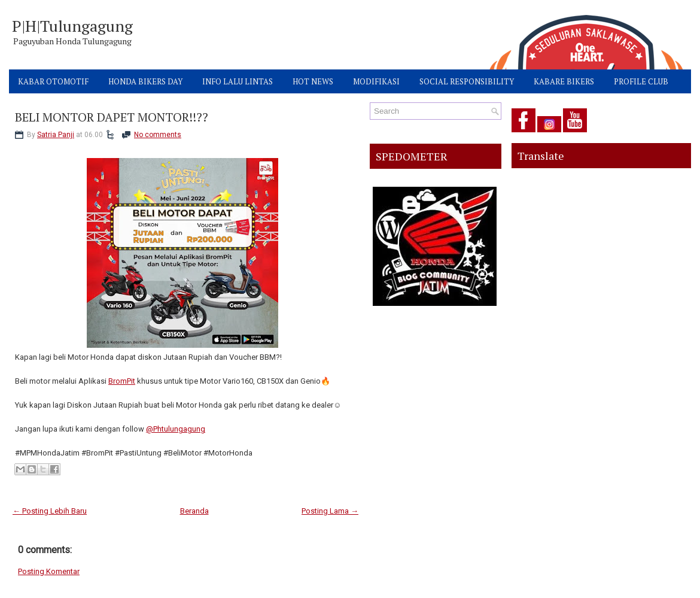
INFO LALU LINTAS (238, 81)
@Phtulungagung (176, 429)
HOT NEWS (313, 81)
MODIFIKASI (376, 81)
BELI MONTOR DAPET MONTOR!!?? (112, 117)
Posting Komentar (49, 571)
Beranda (194, 511)
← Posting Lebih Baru (50, 511)
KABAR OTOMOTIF (53, 81)
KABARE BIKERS (564, 81)
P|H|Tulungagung (72, 26)
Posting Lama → (330, 511)
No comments (158, 135)
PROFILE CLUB (641, 81)
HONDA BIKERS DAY (145, 81)
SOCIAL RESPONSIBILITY (467, 81)
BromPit (122, 381)
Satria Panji (56, 135)
